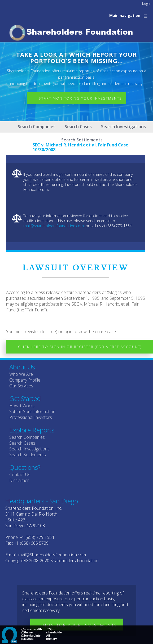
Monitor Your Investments (80, 625)
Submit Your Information (32, 412)
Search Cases (78, 127)
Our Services (21, 386)
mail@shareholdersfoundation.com (54, 226)
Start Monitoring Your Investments (80, 98)
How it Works (22, 406)
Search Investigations (123, 127)
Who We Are (21, 374)
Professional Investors (31, 417)
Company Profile (25, 380)
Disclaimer (19, 480)
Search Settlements (28, 455)
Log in (147, 3)
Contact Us (20, 475)
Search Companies (37, 127)
